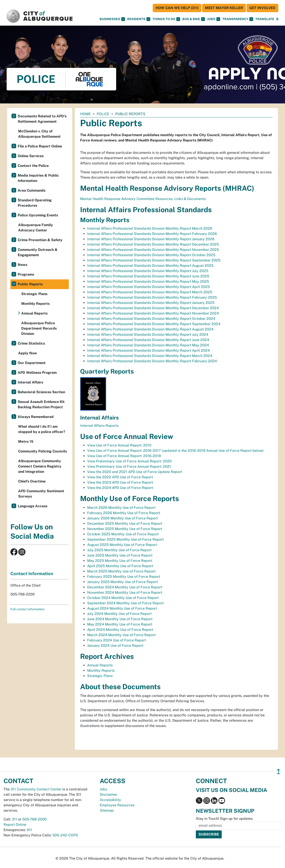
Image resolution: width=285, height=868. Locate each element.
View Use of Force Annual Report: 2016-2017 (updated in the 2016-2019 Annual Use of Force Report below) (175, 451)
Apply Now (28, 353)
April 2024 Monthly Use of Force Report (120, 630)
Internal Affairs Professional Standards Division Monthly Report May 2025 (148, 281)
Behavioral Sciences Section (41, 392)
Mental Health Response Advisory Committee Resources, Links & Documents (143, 199)
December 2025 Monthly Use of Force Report (125, 524)
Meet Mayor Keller (224, 8)
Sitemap (107, 810)
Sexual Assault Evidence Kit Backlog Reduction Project (41, 404)
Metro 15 (26, 442)
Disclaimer (109, 795)
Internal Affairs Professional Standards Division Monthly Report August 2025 (150, 266)
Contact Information (32, 574)
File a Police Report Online (40, 146)
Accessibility (110, 800)
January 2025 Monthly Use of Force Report (122, 582)
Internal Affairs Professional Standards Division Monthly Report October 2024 (151, 319)
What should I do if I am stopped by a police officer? (42, 429)
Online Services (31, 156)
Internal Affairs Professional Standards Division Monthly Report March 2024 (150, 356)
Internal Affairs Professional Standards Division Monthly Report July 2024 (148, 335)
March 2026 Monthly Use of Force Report (121, 508)
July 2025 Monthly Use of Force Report (119, 550)
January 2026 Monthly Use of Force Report (122, 518)
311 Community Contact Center (36, 789)
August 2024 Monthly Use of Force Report (122, 608)
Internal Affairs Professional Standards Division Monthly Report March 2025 (150, 292)
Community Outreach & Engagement (38, 252)
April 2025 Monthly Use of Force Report (120, 566)
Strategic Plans (100, 676)
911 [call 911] (29, 830)
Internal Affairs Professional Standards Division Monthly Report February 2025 (152, 297)
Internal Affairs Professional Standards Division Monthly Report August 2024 (150, 329)
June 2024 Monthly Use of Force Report (120, 619)
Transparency (238, 19)
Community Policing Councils (42, 451)
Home (85, 114)
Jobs (214, 19)
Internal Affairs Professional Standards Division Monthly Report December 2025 (153, 244)
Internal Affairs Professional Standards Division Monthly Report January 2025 (151, 303)
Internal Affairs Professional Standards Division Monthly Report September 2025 (154, 260)
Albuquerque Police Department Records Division (39, 328)
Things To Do (166, 19)
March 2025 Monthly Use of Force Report (121, 571)
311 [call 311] (15, 819)
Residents (139, 19)
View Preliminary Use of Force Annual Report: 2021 (129, 466)
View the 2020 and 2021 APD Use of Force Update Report (135, 472)
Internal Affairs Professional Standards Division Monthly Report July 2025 (148, 271)
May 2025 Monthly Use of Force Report (120, 561)
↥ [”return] (278, 772)
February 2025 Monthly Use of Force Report (124, 577)
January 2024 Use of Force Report (115, 646)
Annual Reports (100, 665)
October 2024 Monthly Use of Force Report (123, 598)
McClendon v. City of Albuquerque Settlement (39, 134)
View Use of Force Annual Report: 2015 (119, 445)
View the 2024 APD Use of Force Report (120, 488)
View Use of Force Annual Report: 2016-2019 (124, 456)
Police (103, 114)
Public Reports (30, 284)
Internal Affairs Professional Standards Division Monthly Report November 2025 (153, 250)
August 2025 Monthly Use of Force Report (122, 545)
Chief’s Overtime (32, 481)
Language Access (33, 506)
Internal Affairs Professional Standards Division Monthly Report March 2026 (150, 228)
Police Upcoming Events (38, 215)
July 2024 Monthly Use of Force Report (119, 614)
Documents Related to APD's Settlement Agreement (42, 119)
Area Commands (32, 190)
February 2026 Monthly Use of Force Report (124, 513)
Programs (26, 274)
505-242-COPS (65, 835)
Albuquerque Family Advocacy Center (36, 228)
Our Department (32, 363)
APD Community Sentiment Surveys (41, 494)
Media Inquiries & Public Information (38, 178)
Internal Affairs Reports (99, 426)
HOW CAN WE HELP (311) (177, 8)
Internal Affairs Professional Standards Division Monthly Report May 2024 (148, 345)
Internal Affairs (30, 382)
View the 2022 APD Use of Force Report (120, 477)
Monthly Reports (101, 671)
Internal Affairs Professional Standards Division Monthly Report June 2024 (148, 340)
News (22, 265)
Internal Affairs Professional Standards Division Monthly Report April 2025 (148, 287)
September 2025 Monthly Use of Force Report (125, 539)
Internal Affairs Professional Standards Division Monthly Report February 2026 (152, 234)
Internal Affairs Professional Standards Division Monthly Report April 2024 (148, 350)
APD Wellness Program (37, 373)
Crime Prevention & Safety (40, 240)
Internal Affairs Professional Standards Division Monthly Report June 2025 (148, 276)
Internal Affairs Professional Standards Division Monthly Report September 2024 (154, 324)
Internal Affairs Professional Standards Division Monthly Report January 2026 (151, 239)
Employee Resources (117, 805)
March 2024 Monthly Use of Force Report (121, 635)
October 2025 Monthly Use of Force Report (123, 534)
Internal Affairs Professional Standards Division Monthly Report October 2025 (151, 255)
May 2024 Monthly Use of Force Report (120, 624)
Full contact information (27, 609)
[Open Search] (277, 19)
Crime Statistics (31, 343)
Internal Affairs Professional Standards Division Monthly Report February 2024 (152, 361)
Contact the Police (33, 166)
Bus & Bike (194, 19)
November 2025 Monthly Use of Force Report (125, 529)
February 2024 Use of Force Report (117, 640)
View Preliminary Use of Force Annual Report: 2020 (129, 461)
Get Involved (262, 8)
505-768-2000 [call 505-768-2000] (35, 819)
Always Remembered (36, 417)
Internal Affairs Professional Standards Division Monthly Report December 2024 (153, 308)
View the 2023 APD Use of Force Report (120, 482)
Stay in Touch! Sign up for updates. (225, 819)
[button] (265, 19)
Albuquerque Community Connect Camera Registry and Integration (40, 466)
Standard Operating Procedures (35, 203)
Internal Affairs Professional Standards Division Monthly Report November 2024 (153, 313)
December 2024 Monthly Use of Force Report (125, 587)
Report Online (15, 825)
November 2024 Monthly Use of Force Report (125, 592)
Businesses (112, 19)
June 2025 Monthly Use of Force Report (120, 555)
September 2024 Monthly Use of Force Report (125, 603)
